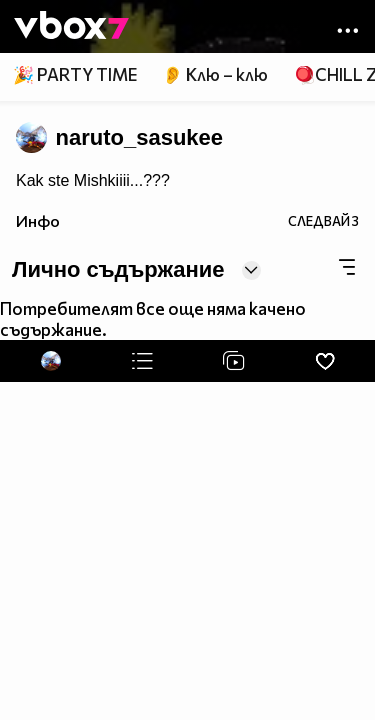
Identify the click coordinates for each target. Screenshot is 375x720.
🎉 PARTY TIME (75, 74)
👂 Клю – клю (215, 74)
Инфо (38, 220)
